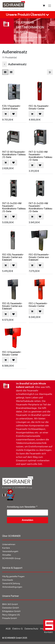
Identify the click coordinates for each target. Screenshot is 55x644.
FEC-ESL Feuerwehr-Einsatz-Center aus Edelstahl (13, 257)
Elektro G (18, 629)
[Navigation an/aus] (50, 6)
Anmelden (27, 520)
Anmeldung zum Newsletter (21, 507)
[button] (6, 114)
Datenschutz (31, 629)
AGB (8, 629)
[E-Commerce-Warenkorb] (44, 6)
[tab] (27, 15)
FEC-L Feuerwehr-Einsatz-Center (38, 305)
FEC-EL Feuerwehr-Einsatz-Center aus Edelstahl (12, 306)
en (10, 551)
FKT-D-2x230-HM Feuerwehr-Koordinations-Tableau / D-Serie (40, 207)
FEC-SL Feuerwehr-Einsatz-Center (39, 107)
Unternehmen (9, 544)
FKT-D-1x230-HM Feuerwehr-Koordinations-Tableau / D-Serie (40, 156)
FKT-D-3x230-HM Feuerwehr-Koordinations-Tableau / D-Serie (14, 207)
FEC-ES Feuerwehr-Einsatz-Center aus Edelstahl (39, 257)
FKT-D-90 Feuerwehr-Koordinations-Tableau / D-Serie (14, 155)
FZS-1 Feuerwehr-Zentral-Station (12, 107)
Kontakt (48, 632)
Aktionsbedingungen (12, 587)
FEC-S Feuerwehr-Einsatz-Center (12, 353)
